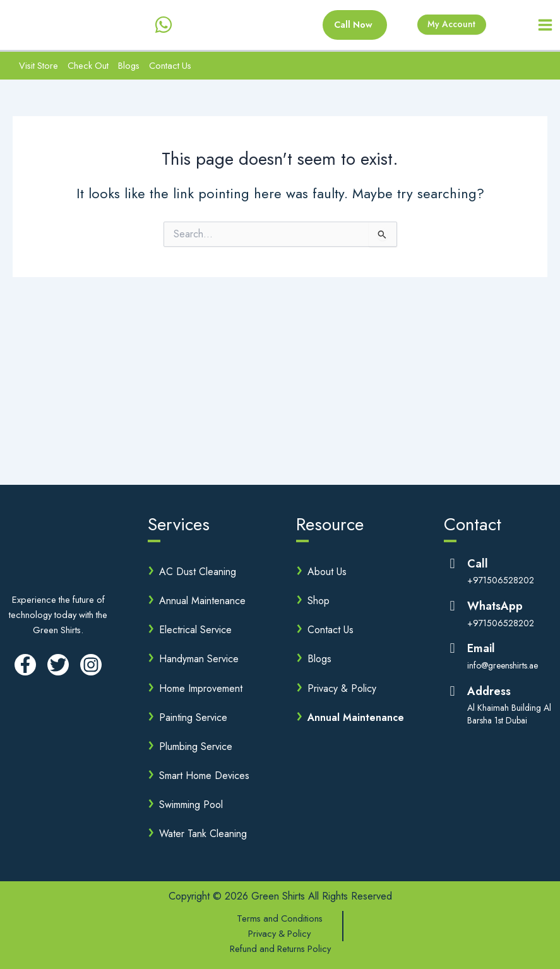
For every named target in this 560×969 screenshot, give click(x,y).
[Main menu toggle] (545, 27)
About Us (327, 572)
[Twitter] (58, 665)
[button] (343, 27)
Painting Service (193, 717)
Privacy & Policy (342, 688)
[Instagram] (91, 665)
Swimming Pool (191, 805)
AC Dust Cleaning (198, 572)
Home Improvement (201, 688)
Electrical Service (195, 630)
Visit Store (39, 68)
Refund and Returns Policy (280, 948)
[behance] (176, 27)
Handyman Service (199, 659)
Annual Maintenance (202, 601)
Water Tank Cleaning (203, 834)
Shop (319, 601)
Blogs (129, 68)
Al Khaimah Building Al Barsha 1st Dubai (509, 714)
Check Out (88, 68)
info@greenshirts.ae (503, 666)
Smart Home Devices (204, 776)
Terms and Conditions (280, 918)
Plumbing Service (196, 746)
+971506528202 (501, 580)
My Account (449, 26)
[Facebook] (25, 665)
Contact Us (170, 68)
